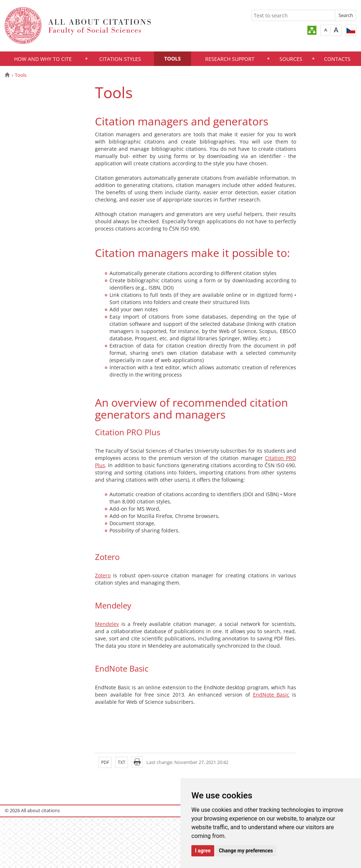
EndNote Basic (271, 695)
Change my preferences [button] (246, 851)
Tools (173, 59)
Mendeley (107, 624)
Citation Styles (120, 59)
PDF (105, 762)
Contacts (337, 59)
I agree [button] (203, 851)
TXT (122, 762)
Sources (291, 59)
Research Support (230, 59)
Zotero (103, 575)
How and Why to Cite (43, 59)
